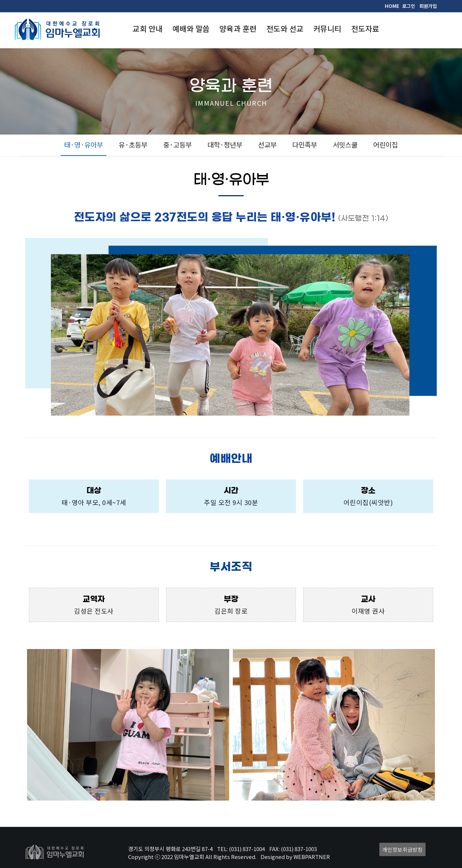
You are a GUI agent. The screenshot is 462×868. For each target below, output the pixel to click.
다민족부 (305, 144)
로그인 (409, 6)
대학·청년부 (225, 144)
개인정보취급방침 (402, 849)
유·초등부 (133, 144)
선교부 (267, 144)
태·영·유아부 (84, 144)
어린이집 (385, 144)
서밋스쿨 (345, 144)
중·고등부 (177, 144)
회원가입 (428, 6)
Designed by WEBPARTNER (295, 857)
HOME (392, 6)
